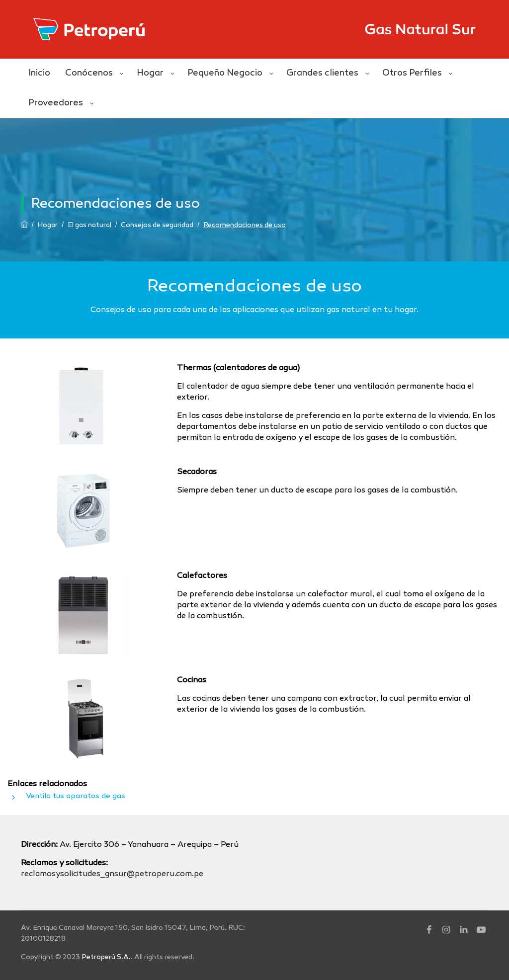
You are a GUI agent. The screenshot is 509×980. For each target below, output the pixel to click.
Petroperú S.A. (106, 957)
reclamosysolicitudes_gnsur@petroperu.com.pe (112, 874)
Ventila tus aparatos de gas (76, 796)
